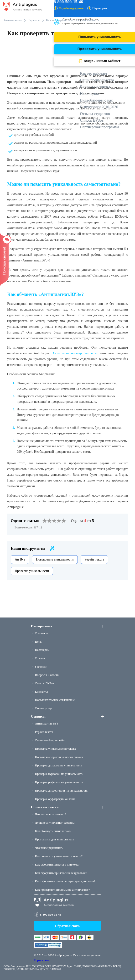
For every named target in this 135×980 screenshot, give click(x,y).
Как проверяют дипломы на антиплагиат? (62, 890)
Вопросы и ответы (47, 675)
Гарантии (41, 666)
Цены (39, 642)
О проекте (42, 633)
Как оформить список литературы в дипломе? (65, 881)
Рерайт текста (94, 559)
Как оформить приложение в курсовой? (61, 873)
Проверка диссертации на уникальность (61, 790)
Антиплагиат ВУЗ (47, 723)
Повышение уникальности (55, 559)
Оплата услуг (44, 708)
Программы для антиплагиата (55, 839)
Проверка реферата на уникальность (59, 782)
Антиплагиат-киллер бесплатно (75, 353)
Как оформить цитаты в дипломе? (57, 864)
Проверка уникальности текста (55, 749)
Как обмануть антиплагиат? (53, 831)
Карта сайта (42, 960)
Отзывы (40, 658)
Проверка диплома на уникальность (59, 765)
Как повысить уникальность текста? (59, 856)
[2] (47, 521)
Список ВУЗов (45, 683)
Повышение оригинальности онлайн (59, 757)
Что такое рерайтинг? (49, 848)
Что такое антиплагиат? (51, 814)
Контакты (42, 692)
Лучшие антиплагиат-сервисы (55, 823)
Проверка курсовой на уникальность (59, 774)
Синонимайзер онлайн (50, 740)
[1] (45, 521)
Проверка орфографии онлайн (55, 799)
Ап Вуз (20, 559)
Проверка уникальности (32, 571)
